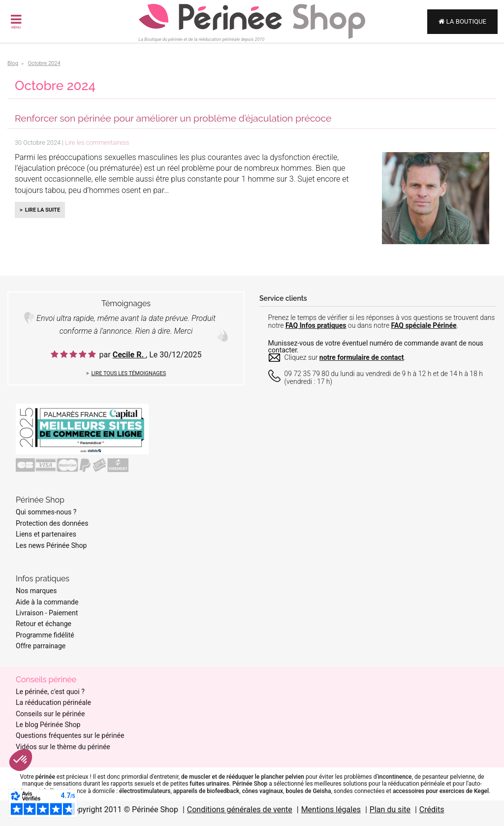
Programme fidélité (45, 635)
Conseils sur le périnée (50, 714)
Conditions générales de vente (240, 810)
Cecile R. (129, 355)
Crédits (432, 810)
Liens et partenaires (46, 534)
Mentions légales (331, 810)
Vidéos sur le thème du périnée (63, 747)
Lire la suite (43, 210)
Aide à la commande (47, 602)
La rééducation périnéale (53, 702)
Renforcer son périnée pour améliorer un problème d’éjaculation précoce (173, 118)
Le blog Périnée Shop (48, 725)
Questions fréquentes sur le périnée (70, 735)
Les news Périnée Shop (51, 545)
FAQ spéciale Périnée (424, 325)
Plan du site (390, 810)
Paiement (63, 613)
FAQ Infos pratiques (316, 325)
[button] (21, 760)
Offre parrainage (41, 646)
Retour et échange (44, 624)
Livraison (30, 613)
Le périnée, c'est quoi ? (50, 692)
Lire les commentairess (97, 143)
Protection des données (52, 523)
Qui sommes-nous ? (46, 512)
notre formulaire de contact (362, 357)
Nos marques (36, 591)
